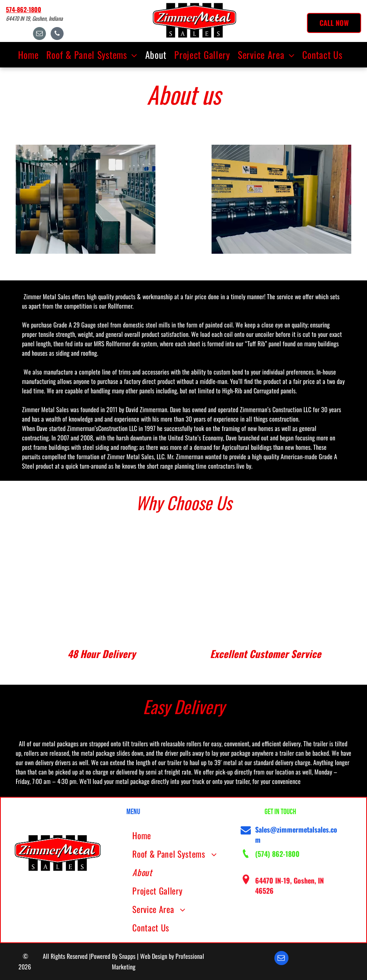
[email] (39, 35)
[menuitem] (31, 55)
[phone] (57, 35)
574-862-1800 (24, 9)
